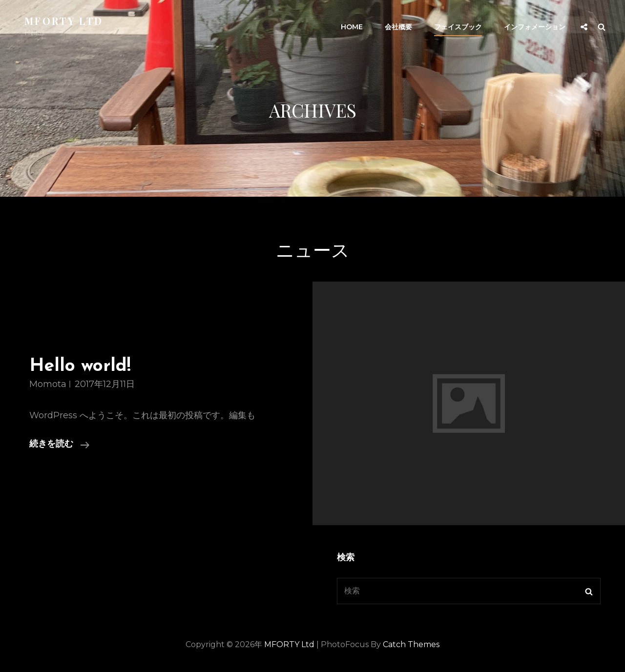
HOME (352, 27)
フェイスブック (458, 27)
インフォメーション (535, 27)
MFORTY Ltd (64, 21)
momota (48, 384)
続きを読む (59, 445)
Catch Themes (411, 644)
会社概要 (398, 27)
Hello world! (80, 366)
